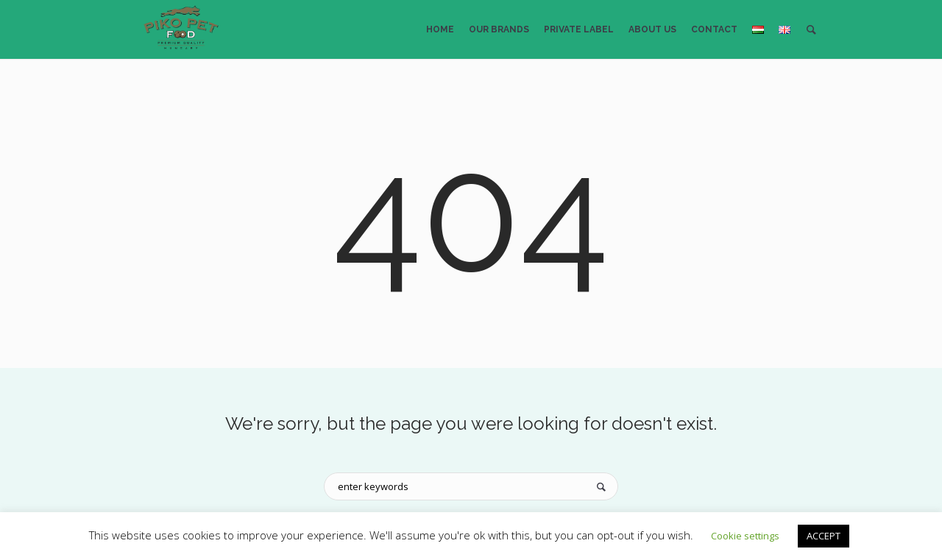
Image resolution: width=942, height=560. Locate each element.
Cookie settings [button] (745, 536)
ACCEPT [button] (824, 536)
